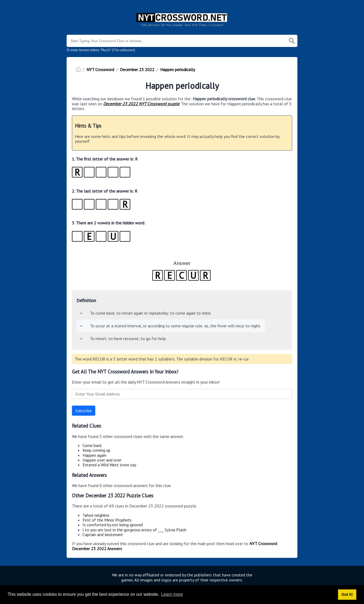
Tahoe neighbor (96, 515)
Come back (92, 445)
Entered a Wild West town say (109, 465)
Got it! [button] (347, 594)
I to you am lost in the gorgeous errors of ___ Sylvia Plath (134, 530)
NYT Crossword (100, 69)
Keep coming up (96, 450)
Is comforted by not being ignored (113, 525)
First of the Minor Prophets (107, 520)
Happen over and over (102, 460)
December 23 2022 (137, 69)
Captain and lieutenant (103, 535)
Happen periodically (178, 69)
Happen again (94, 455)
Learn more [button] (172, 594)
